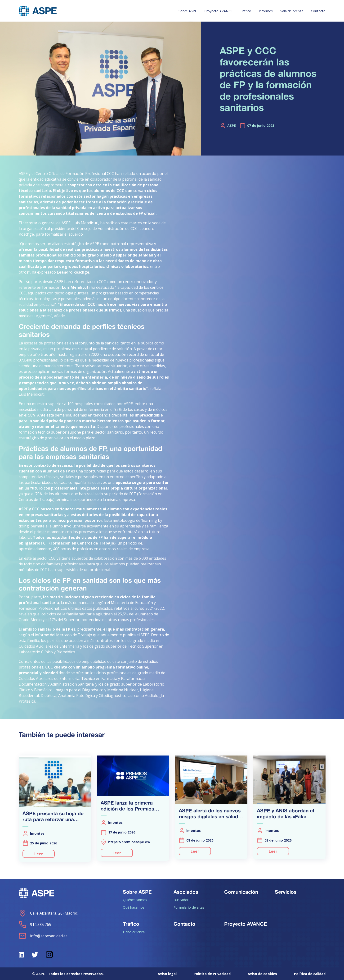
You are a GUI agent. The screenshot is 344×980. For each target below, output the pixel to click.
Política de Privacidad (212, 974)
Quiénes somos (135, 900)
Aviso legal (167, 974)
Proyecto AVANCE (218, 11)
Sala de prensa (292, 11)
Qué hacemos (134, 907)
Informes (266, 11)
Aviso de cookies (262, 974)
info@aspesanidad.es (43, 936)
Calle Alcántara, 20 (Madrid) (49, 913)
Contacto (318, 11)
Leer (39, 854)
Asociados (186, 892)
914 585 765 (35, 925)
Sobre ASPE (188, 11)
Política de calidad (310, 974)
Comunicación (241, 892)
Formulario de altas (189, 907)
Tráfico (246, 11)
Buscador (181, 900)
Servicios (286, 892)
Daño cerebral (134, 932)
